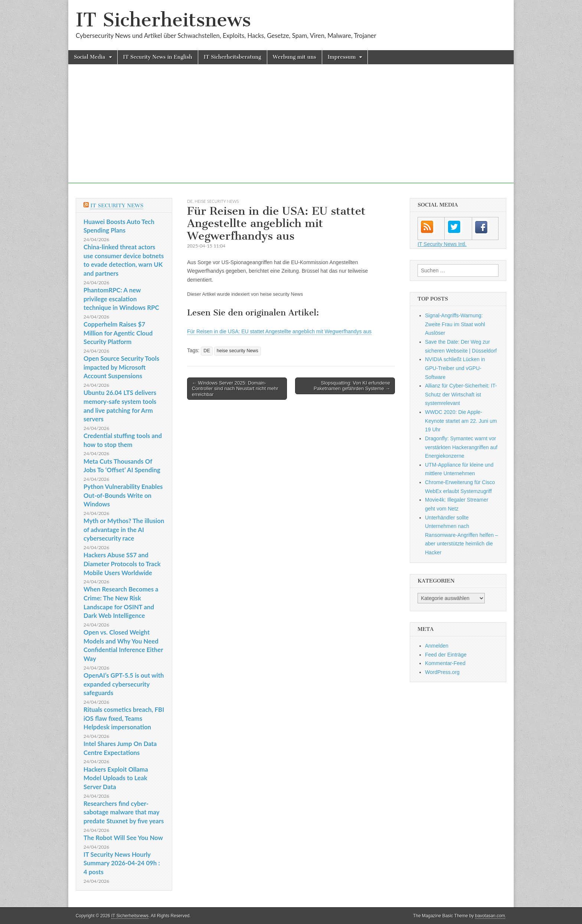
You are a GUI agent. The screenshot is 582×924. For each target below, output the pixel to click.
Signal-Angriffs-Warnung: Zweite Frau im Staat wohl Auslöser (455, 324)
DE (190, 201)
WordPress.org (442, 672)
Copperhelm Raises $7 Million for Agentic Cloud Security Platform (118, 333)
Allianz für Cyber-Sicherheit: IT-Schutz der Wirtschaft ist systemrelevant (461, 394)
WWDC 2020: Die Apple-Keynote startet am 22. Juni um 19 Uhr (461, 421)
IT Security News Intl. (442, 244)
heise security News (217, 201)
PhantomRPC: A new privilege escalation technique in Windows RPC (121, 299)
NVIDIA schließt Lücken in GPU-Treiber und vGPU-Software (455, 368)
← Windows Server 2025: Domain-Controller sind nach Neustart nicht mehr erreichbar (235, 389)
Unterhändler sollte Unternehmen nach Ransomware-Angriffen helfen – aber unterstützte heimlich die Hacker (462, 535)
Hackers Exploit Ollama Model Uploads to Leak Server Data (116, 778)
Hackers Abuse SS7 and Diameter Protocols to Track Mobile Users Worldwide (122, 564)
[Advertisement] (291, 131)
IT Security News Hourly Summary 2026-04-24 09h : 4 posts (122, 863)
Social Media (90, 57)
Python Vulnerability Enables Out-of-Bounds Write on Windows (123, 495)
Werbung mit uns (295, 57)
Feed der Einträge (446, 655)
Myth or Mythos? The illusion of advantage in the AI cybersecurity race (124, 529)
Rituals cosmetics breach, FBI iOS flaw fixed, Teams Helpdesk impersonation (124, 718)
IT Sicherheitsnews (163, 20)
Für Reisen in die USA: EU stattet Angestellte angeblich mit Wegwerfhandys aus (279, 331)
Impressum (342, 57)
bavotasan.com (490, 916)
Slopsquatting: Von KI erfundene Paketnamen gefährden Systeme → (352, 386)
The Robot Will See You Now (123, 838)
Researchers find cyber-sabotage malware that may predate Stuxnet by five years (124, 812)
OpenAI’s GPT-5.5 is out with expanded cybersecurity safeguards (124, 684)
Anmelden (437, 646)
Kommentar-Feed (445, 663)
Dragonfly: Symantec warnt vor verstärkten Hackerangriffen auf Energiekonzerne (461, 447)
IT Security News (117, 206)
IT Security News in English (158, 57)
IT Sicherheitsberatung (233, 57)
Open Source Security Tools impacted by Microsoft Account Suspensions (121, 367)
